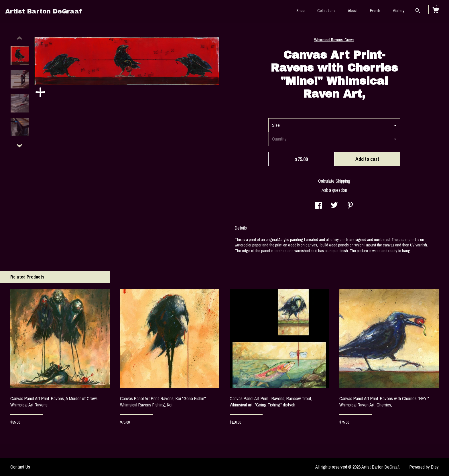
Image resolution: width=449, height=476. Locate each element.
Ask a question (334, 190)
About (353, 11)
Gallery (399, 11)
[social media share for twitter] (334, 206)
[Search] (418, 11)
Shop (301, 11)
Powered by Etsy (424, 467)
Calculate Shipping (334, 181)
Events (375, 11)
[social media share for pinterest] (350, 206)
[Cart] (436, 11)
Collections (326, 11)
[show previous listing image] (19, 38)
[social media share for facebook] (318, 206)
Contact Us (20, 467)
